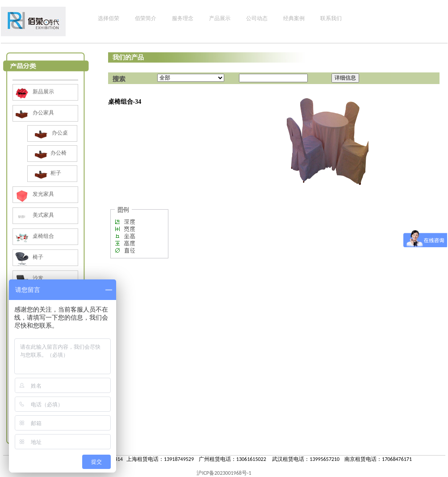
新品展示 (33, 92)
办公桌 (50, 133)
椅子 (28, 257)
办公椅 (49, 153)
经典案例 (294, 18)
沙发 (28, 278)
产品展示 (220, 18)
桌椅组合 (33, 236)
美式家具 (33, 215)
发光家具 (33, 194)
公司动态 (257, 18)
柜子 (47, 173)
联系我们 (331, 18)
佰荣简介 (146, 18)
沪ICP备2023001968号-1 (224, 473)
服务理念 (183, 18)
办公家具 (33, 113)
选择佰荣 (109, 18)
